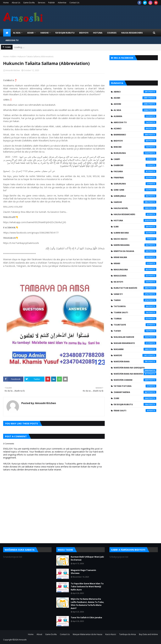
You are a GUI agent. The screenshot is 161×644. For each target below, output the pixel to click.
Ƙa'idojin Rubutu (135, 404)
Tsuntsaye (135, 325)
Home (6, 3)
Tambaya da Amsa (128, 634)
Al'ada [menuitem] (17, 33)
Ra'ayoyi (135, 282)
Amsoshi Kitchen (13, 70)
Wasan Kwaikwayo (135, 343)
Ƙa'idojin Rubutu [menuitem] (65, 33)
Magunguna (135, 269)
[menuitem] (7, 33)
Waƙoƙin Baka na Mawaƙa (135, 374)
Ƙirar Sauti (135, 411)
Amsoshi (23, 640)
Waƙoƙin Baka (135, 361)
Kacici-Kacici (135, 239)
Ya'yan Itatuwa (135, 386)
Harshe (135, 202)
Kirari (135, 263)
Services (42, 3)
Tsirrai (135, 319)
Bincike (135, 147)
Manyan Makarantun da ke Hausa (87, 634)
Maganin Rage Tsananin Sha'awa (83, 572)
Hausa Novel (135, 208)
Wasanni (135, 349)
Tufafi (135, 331)
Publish (51, 3)
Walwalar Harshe (135, 337)
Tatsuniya (135, 306)
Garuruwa (135, 184)
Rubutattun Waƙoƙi (135, 288)
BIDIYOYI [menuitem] (84, 33)
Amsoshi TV (135, 122)
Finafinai (135, 178)
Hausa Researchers (135, 214)
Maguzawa (135, 276)
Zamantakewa (135, 392)
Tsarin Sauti (135, 312)
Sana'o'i (135, 294)
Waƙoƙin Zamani (135, 380)
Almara (135, 116)
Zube (135, 398)
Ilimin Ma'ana (135, 233)
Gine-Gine (135, 190)
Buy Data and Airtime (148, 634)
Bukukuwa (135, 153)
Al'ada (135, 110)
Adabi (135, 98)
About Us (16, 3)
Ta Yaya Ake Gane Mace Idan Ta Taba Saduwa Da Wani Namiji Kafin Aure (87, 587)
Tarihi (135, 300)
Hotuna (135, 220)
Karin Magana (135, 245)
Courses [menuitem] (112, 33)
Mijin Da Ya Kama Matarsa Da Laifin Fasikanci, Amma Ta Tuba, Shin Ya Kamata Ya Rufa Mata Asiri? (87, 604)
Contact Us (74, 3)
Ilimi (135, 227)
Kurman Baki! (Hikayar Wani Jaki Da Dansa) (87, 558)
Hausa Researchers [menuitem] (132, 33)
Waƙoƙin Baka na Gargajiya (135, 368)
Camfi (135, 159)
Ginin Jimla (135, 196)
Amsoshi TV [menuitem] (12, 40)
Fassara (135, 171)
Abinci (135, 92)
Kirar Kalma (135, 257)
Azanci (135, 128)
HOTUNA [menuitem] (98, 33)
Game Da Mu (29, 3)
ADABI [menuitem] (30, 33)
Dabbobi (135, 165)
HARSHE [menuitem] (44, 33)
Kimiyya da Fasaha (135, 251)
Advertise (62, 3)
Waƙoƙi (135, 355)
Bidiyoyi (135, 141)
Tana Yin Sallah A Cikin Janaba (86, 617)
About (39, 634)
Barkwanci (135, 135)
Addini (13, 57)
